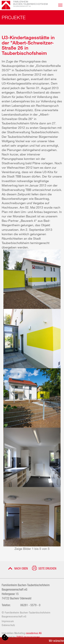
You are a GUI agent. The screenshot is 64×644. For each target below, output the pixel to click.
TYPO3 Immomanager (28, 637)
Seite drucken (47, 568)
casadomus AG (34, 633)
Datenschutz (8, 625)
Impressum (8, 621)
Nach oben (21, 568)
